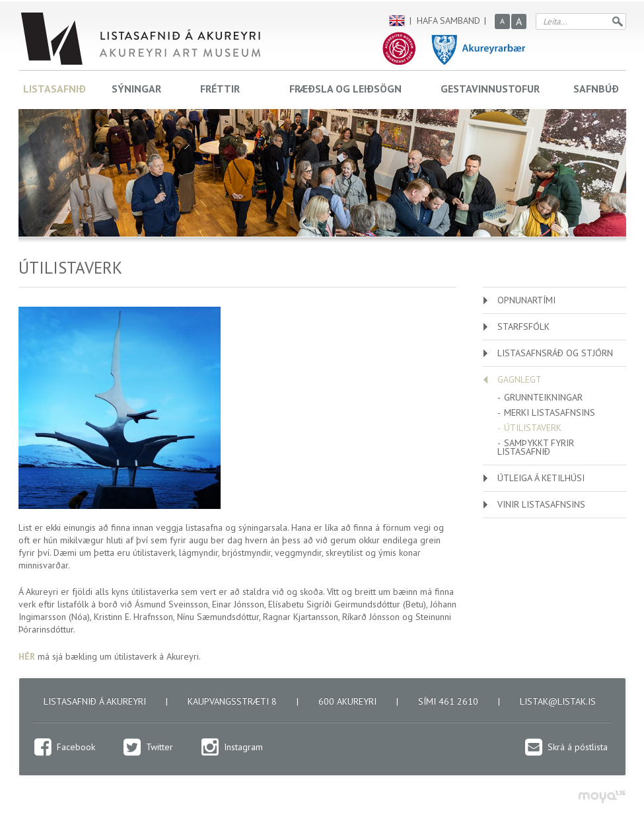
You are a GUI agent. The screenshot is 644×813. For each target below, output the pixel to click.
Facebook (76, 747)
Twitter (160, 747)
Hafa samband (448, 20)
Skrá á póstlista (578, 747)
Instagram (243, 747)
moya (601, 797)
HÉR (27, 656)
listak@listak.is (558, 701)
